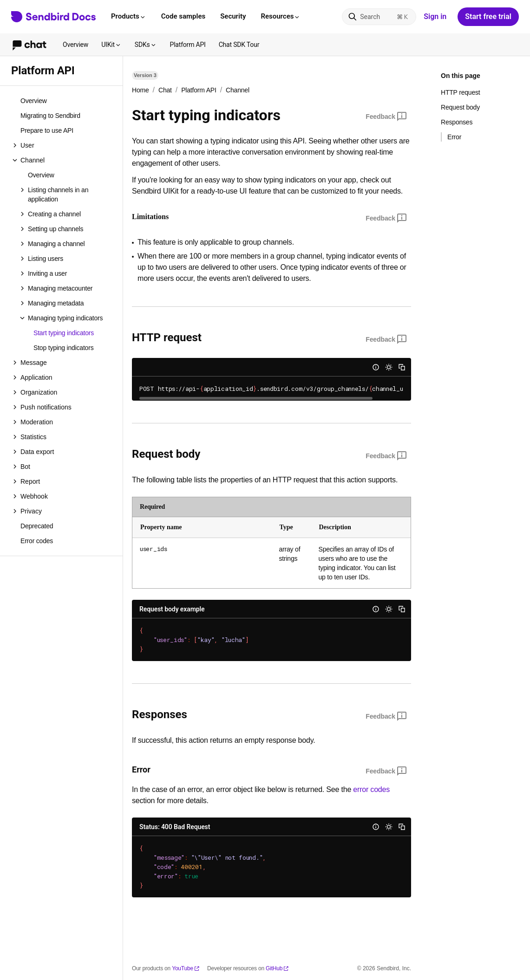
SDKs (146, 45)
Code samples (183, 16)
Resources (281, 16)
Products (129, 16)
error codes (371, 789)
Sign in (435, 16)
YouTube (186, 968)
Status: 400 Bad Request (175, 827)
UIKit (111, 45)
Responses (457, 122)
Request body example (172, 609)
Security (233, 16)
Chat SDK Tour (239, 45)
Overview (75, 45)
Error (454, 137)
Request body (460, 107)
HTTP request (461, 92)
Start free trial (488, 16)
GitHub (277, 968)
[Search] (379, 17)
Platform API (188, 45)
